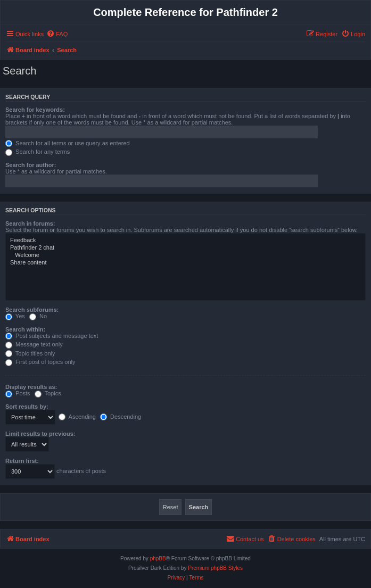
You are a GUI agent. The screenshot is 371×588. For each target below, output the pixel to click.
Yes (15, 316)
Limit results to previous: (40, 434)
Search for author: (31, 165)
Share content (185, 263)
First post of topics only (40, 362)
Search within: (25, 329)
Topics (48, 393)
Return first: (22, 461)
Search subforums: (32, 310)
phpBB (158, 558)
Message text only (34, 344)
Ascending (77, 417)
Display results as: (31, 387)
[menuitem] (57, 34)
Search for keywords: (35, 110)
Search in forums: (30, 223)
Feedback (185, 241)
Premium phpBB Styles (215, 568)
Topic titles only (30, 353)
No (38, 316)
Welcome (185, 255)
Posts (18, 393)
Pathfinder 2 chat (185, 248)
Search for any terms (38, 152)
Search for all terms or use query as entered (68, 143)
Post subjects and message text (52, 336)
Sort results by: (27, 407)
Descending (121, 417)
